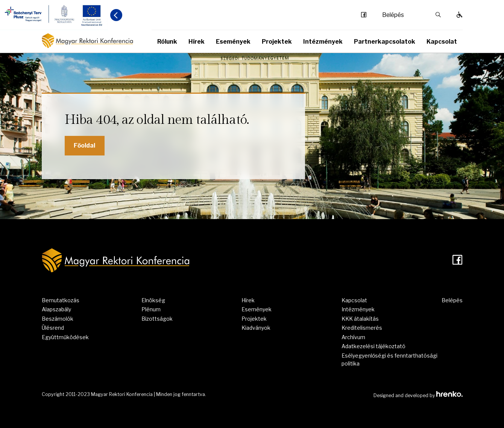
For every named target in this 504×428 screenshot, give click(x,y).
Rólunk (167, 42)
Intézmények (323, 42)
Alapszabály (56, 309)
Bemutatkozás (61, 300)
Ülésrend (53, 328)
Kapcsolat (442, 42)
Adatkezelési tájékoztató (373, 346)
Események (233, 42)
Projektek (277, 42)
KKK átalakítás (360, 319)
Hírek (197, 42)
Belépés (393, 15)
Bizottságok (157, 319)
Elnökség (153, 300)
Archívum (353, 337)
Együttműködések (65, 337)
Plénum (151, 309)
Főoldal (84, 145)
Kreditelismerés (362, 328)
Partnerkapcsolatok (385, 42)
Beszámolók (58, 319)
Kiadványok (256, 328)
